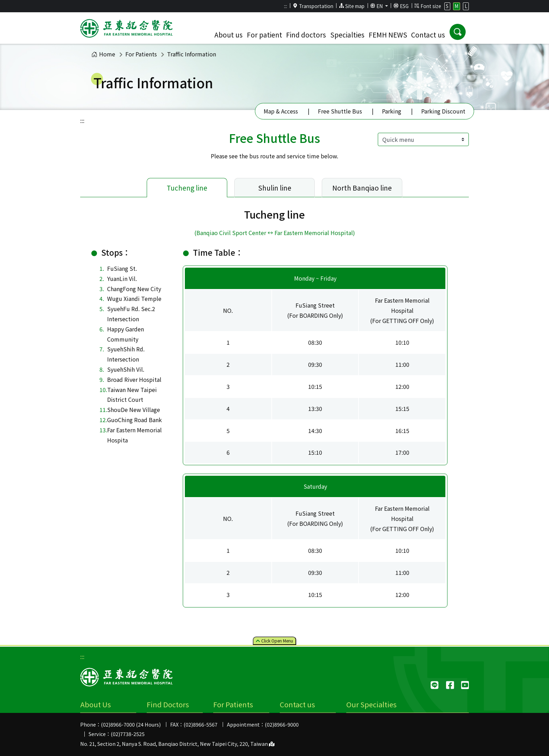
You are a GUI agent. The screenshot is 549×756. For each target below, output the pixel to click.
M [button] (456, 6)
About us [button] (228, 35)
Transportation (313, 6)
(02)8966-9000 (282, 724)
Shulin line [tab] (275, 188)
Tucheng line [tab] (187, 188)
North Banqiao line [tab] (362, 188)
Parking (392, 111)
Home (103, 54)
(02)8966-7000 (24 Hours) (131, 724)
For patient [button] (265, 35)
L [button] (466, 6)
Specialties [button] (347, 35)
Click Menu (274, 641)
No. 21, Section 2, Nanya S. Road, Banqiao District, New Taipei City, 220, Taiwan (177, 744)
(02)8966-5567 (200, 724)
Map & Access (281, 111)
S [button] (447, 6)
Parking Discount (443, 111)
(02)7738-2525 (128, 734)
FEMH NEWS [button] (388, 35)
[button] (458, 32)
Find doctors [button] (306, 35)
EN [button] (377, 6)
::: (286, 6)
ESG (401, 6)
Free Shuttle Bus (340, 111)
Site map (352, 6)
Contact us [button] (428, 35)
